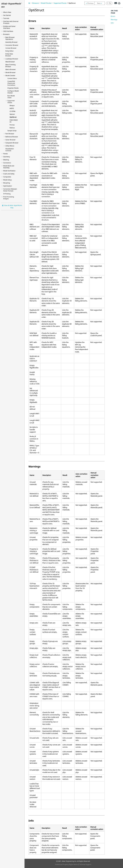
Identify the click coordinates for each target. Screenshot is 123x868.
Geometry (7, 157)
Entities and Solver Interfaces (9, 27)
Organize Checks (13, 88)
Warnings (114, 20)
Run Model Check (11, 97)
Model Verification (9, 171)
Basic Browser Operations (10, 38)
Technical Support (85, 864)
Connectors (7, 163)
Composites (7, 177)
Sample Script (12, 131)
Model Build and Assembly (9, 167)
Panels (5, 154)
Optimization (8, 186)
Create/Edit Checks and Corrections (11, 83)
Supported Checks (11, 102)
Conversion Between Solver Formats (10, 190)
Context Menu (12, 78)
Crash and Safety (9, 174)
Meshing (6, 160)
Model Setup (7, 180)
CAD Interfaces (8, 31)
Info (112, 23)
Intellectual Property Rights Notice (66, 864)
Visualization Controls (10, 150)
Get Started (7, 15)
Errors (113, 16)
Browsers (6, 34)
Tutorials (6, 18)
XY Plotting (7, 194)
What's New (7, 12)
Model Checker (10, 75)
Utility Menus (10, 146)
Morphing (7, 183)
